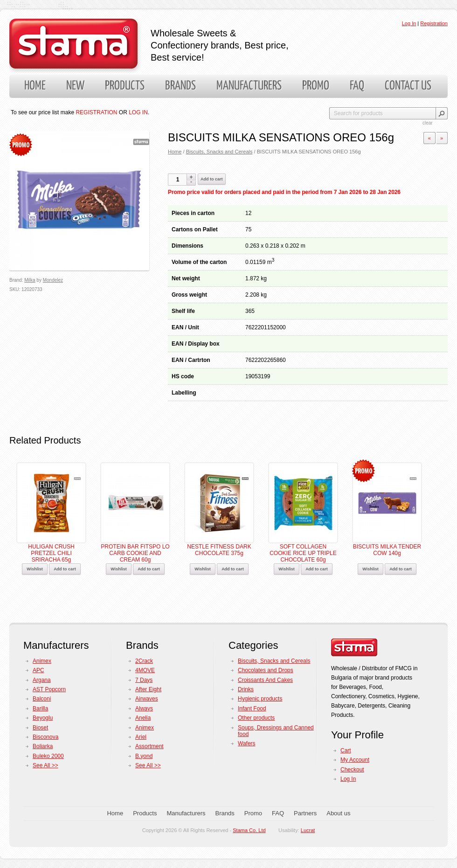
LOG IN (138, 112)
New (75, 86)
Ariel (141, 737)
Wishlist (35, 569)
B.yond (144, 756)
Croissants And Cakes (265, 680)
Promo (316, 86)
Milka (30, 280)
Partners (305, 813)
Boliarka (43, 746)
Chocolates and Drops (266, 670)
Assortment (149, 746)
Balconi (42, 699)
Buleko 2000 (48, 756)
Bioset (40, 728)
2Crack (144, 661)
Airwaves (147, 699)
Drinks (246, 689)
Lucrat (308, 830)
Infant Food (252, 708)
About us (338, 813)
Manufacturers (249, 86)
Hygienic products (260, 699)
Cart (346, 750)
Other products (256, 718)
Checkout (352, 770)
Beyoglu (43, 718)
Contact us (408, 86)
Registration (434, 23)
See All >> (45, 765)
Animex (42, 661)
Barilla (40, 708)
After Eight (148, 689)
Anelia (143, 718)
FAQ (357, 86)
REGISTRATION (96, 112)
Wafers (247, 743)
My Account (355, 760)
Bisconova (45, 737)
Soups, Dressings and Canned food (276, 731)
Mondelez (53, 280)
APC (38, 670)
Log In (409, 23)
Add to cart (212, 179)
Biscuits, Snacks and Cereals (219, 152)
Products (125, 86)
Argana (42, 680)
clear (428, 123)
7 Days (144, 680)
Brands (180, 86)
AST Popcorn (49, 689)
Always (144, 708)
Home (35, 86)
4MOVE (145, 670)
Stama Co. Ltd (249, 830)
